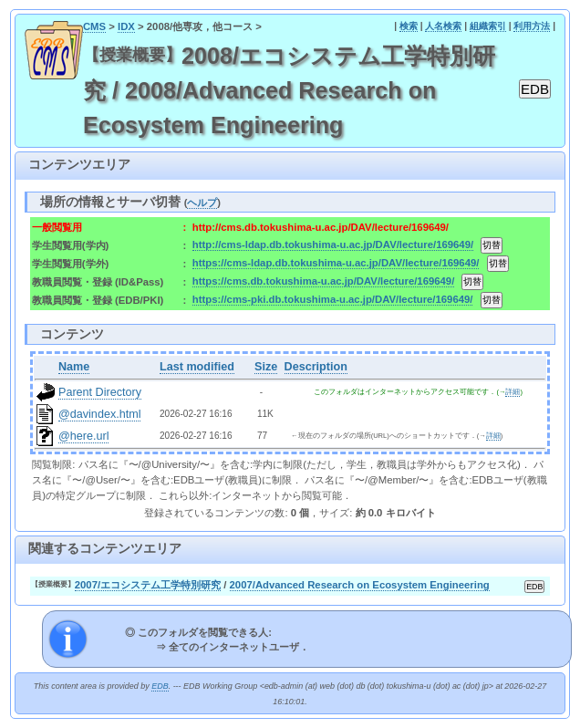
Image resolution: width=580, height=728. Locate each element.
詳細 (513, 392)
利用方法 (532, 26)
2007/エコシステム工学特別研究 (148, 585)
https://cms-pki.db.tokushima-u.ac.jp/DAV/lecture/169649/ (333, 299)
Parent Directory (100, 392)
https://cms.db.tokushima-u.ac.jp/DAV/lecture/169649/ (323, 281)
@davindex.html (100, 414)
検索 (409, 26)
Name (74, 367)
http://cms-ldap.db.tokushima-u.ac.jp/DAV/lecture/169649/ (333, 244)
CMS (94, 26)
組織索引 (488, 26)
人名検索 (443, 26)
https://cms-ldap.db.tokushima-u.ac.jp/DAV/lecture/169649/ (336, 263)
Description (316, 367)
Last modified (197, 367)
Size (266, 367)
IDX (126, 26)
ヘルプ (202, 203)
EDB (160, 686)
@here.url (84, 436)
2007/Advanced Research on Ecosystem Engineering (360, 585)
